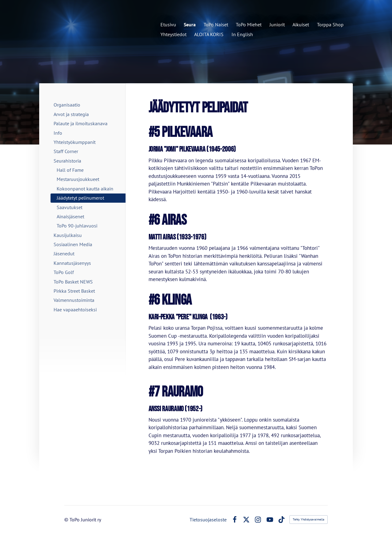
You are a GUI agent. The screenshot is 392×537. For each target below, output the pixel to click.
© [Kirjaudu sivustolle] (67, 520)
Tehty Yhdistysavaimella (309, 519)
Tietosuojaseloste (208, 520)
